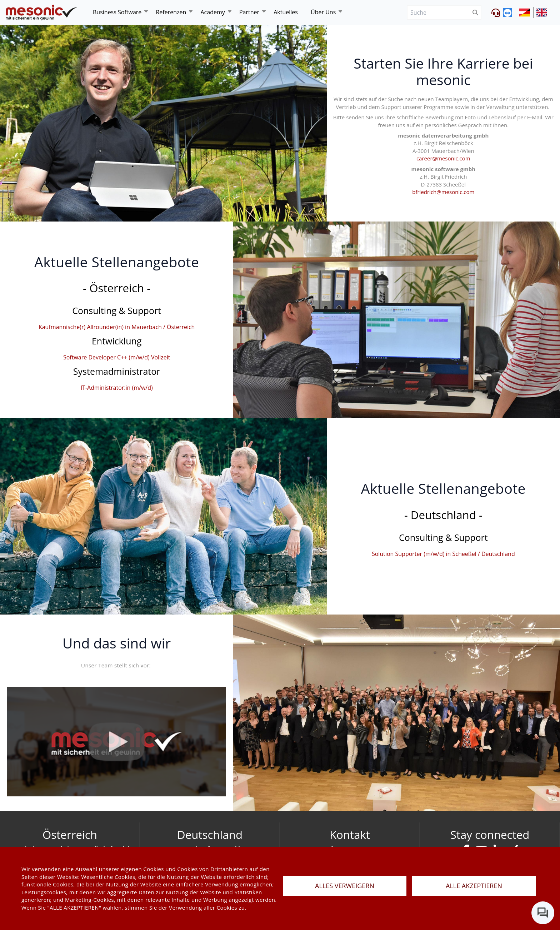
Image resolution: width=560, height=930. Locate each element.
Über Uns (323, 12)
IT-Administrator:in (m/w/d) (117, 388)
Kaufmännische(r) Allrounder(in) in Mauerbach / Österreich (117, 327)
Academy (212, 12)
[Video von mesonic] (117, 742)
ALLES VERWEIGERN (345, 886)
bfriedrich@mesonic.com (443, 192)
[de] (41, 13)
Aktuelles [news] (286, 12)
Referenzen (171, 12)
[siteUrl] (526, 13)
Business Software (117, 12)
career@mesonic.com (443, 158)
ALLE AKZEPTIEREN (474, 886)
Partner (249, 12)
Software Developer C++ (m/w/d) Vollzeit (117, 357)
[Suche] (438, 13)
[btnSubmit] (476, 13)
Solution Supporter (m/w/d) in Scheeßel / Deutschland (443, 554)
